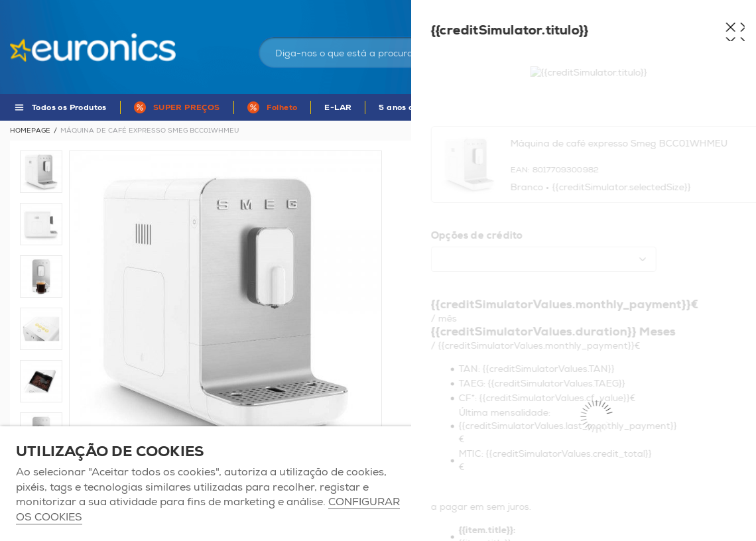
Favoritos (662, 10)
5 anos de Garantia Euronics (437, 108)
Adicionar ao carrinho (493, 400)
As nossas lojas (598, 10)
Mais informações (684, 319)
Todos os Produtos (69, 108)
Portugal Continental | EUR (503, 10)
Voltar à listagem (711, 131)
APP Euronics (550, 108)
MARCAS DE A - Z (641, 108)
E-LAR (338, 108)
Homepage (30, 131)
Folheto (282, 108)
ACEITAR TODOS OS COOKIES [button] (504, 483)
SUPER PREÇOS (187, 108)
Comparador (723, 10)
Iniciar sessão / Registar (586, 42)
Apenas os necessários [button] (666, 483)
